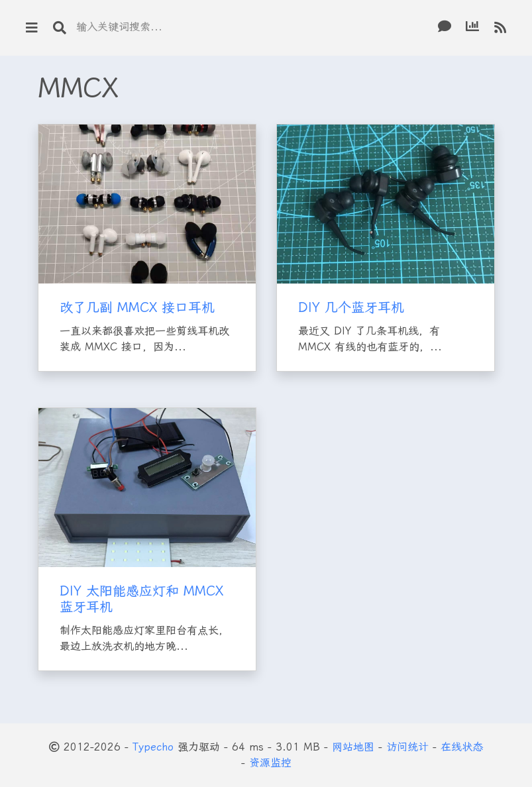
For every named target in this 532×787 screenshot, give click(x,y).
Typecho (153, 747)
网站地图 (353, 747)
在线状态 (462, 747)
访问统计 (407, 747)
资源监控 (270, 763)
